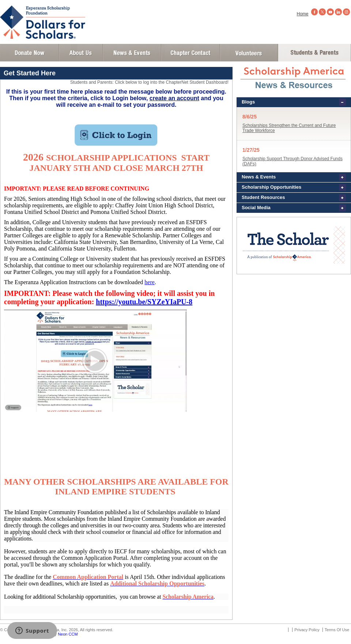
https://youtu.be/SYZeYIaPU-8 (144, 302)
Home (303, 14)
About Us (81, 53)
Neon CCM (68, 634)
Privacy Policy (307, 630)
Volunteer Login (248, 53)
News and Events (132, 53)
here (150, 282)
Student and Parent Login (314, 53)
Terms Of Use (337, 630)
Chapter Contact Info (190, 53)
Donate (29, 53)
